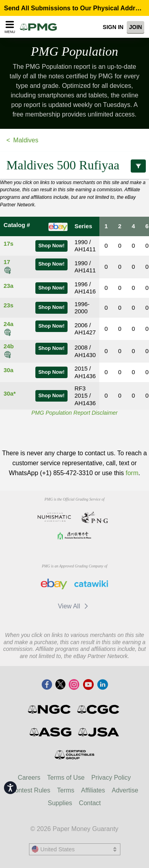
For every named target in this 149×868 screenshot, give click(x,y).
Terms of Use (66, 778)
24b (9, 346)
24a (9, 324)
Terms (66, 790)
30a (9, 370)
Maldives (26, 140)
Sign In (113, 27)
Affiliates (93, 790)
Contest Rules (30, 790)
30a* (10, 394)
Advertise (125, 790)
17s (9, 244)
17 (7, 262)
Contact (90, 803)
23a (9, 286)
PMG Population (75, 51)
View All (74, 606)
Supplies (60, 803)
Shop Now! (51, 246)
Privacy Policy (111, 778)
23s (9, 305)
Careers (29, 778)
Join (136, 27)
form (132, 473)
